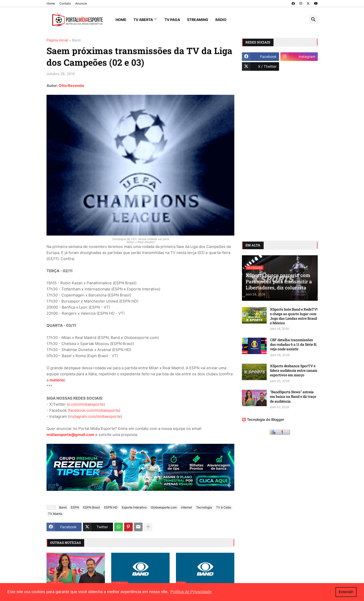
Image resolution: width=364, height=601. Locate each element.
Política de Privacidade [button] (191, 592)
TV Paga (172, 20)
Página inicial (57, 40)
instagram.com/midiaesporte (95, 416)
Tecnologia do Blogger (263, 419)
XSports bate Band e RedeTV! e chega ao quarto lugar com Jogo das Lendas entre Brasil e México (294, 316)
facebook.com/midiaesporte (94, 410)
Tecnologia (204, 507)
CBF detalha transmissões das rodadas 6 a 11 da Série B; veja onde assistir (293, 344)
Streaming (198, 20)
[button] (313, 20)
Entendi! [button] (346, 592)
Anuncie (81, 3)
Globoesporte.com (164, 507)
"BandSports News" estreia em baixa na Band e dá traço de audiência (293, 397)
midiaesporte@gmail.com (70, 435)
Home (51, 3)
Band (76, 40)
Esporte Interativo (134, 507)
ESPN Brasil (92, 507)
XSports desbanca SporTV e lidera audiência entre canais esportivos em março (294, 371)
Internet (186, 507)
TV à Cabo (224, 507)
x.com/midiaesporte (86, 404)
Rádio (221, 20)
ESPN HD (111, 507)
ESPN (75, 507)
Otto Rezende (71, 86)
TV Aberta (143, 20)
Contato (65, 3)
